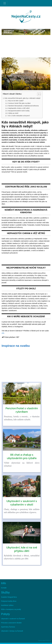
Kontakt (4, 588)
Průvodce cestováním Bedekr (11, 623)
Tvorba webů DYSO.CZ (45, 641)
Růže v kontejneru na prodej (11, 609)
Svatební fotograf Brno (9, 597)
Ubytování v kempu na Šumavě (12, 631)
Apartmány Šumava (8, 627)
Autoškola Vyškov (7, 605)
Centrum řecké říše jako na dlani (19, 103)
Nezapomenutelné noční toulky (19, 111)
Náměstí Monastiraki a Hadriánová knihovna (23, 106)
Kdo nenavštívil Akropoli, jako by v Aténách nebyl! (22, 98)
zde (3, 333)
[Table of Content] (39, 94)
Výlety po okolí (13, 113)
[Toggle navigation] (5, 3)
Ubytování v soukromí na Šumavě (13, 619)
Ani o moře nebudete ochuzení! (19, 116)
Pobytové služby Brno (9, 601)
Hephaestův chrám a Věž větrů (19, 108)
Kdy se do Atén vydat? (16, 101)
